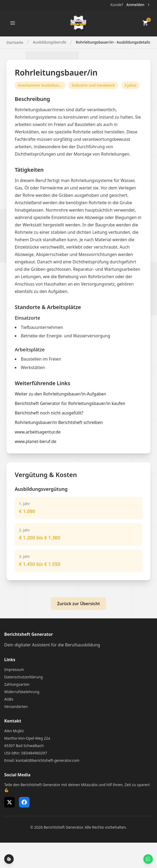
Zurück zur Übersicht (79, 604)
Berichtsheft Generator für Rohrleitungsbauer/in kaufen (70, 403)
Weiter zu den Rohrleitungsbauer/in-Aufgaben (60, 394)
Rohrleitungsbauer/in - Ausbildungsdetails (113, 42)
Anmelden (138, 5)
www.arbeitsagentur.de (38, 432)
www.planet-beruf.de (36, 441)
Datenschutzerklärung (23, 677)
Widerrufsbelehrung (22, 692)
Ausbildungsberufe (49, 42)
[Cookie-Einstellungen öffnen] (9, 859)
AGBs (9, 699)
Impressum (14, 669)
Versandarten (16, 706)
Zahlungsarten (17, 684)
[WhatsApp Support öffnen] (148, 859)
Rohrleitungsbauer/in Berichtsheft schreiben (59, 422)
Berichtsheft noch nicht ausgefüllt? (49, 413)
